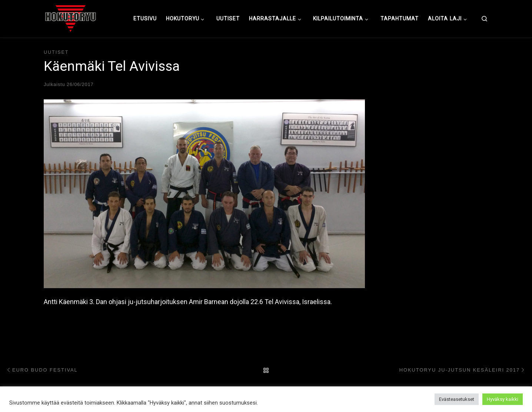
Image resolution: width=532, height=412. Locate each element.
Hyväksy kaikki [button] (503, 399)
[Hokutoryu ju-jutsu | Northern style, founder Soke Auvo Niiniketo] (71, 18)
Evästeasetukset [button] (457, 399)
